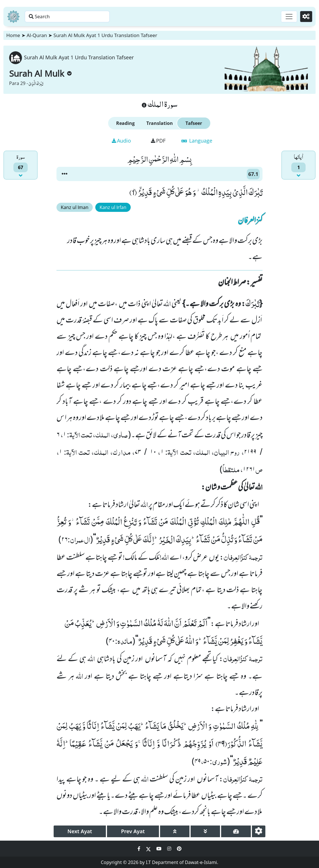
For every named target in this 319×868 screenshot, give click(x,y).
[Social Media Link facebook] (140, 849)
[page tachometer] (236, 831)
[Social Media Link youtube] (159, 849)
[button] (64, 174)
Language (197, 141)
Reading (125, 123)
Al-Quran (37, 35)
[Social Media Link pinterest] (179, 849)
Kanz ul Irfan (113, 207)
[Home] (13, 17)
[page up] (175, 831)
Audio (121, 141)
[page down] (205, 831)
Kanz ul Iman (75, 207)
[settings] (259, 831)
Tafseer (194, 123)
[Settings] (305, 17)
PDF (158, 141)
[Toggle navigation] (286, 17)
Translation (160, 123)
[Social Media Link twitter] (149, 849)
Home (13, 35)
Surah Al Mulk (40, 73)
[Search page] (89, 17)
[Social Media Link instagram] (170, 849)
